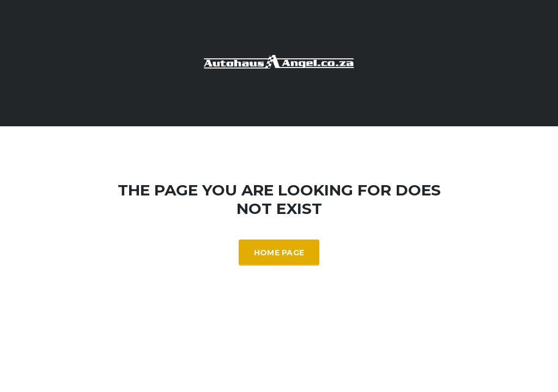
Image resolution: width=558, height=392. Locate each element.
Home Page (279, 253)
